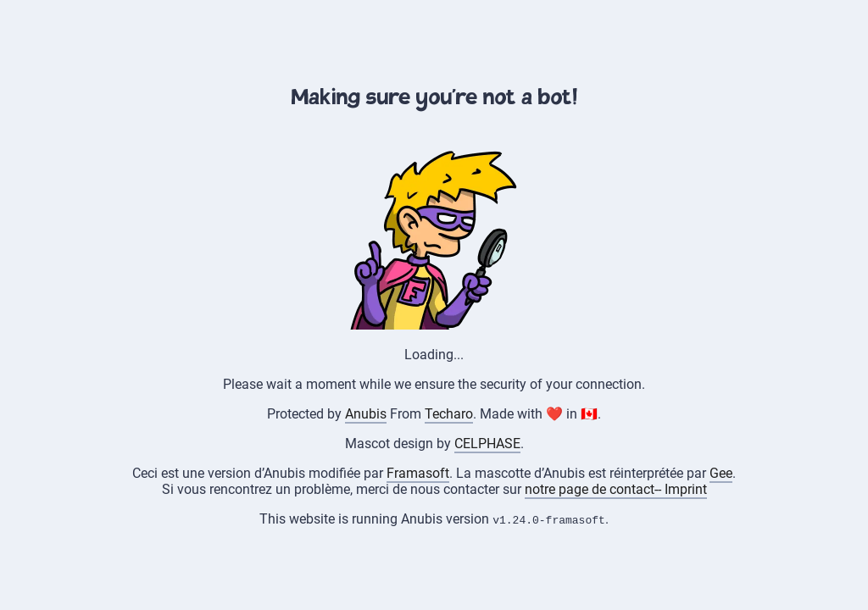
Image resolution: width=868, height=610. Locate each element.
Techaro (449, 414)
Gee (721, 473)
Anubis (366, 414)
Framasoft (418, 473)
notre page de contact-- (595, 489)
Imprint (686, 489)
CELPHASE (487, 444)
